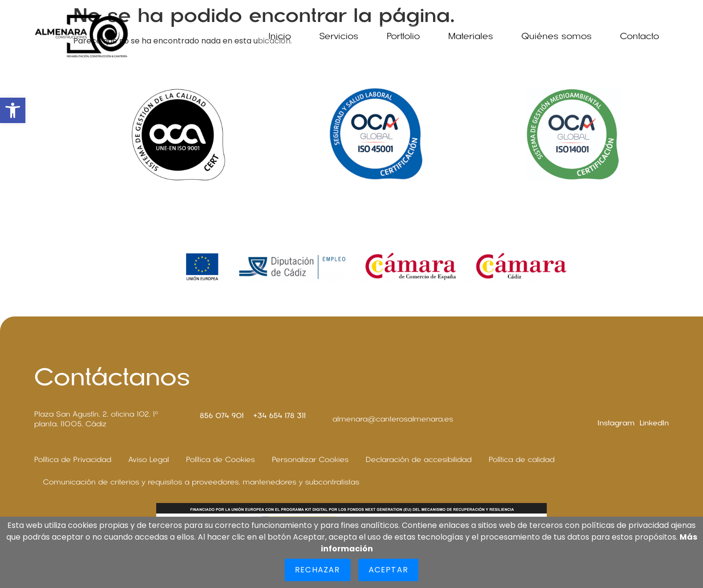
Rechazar (318, 570)
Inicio (280, 36)
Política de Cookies (220, 460)
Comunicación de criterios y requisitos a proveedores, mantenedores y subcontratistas (201, 482)
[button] (13, 110)
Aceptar (388, 570)
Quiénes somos (557, 36)
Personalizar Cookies (310, 460)
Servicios (339, 36)
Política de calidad (522, 460)
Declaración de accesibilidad (419, 460)
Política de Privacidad (73, 460)
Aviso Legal (149, 460)
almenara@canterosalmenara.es (393, 419)
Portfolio (403, 36)
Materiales (471, 36)
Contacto (640, 36)
